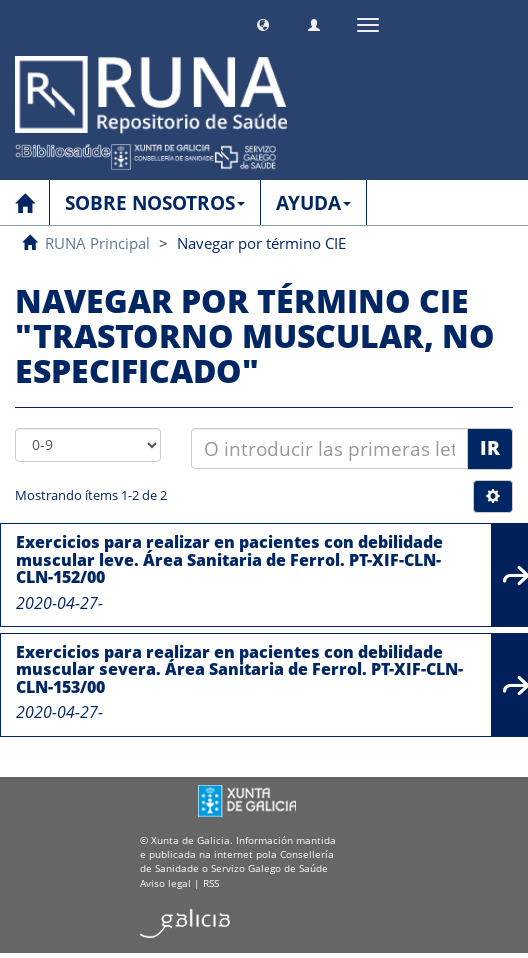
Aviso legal (165, 883)
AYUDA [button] (313, 203)
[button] (263, 22)
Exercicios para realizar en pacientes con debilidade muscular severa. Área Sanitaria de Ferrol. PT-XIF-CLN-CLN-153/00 (239, 669)
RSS (211, 883)
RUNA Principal (97, 243)
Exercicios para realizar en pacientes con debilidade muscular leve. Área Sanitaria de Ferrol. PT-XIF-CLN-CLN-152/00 (229, 559)
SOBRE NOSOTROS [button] (155, 203)
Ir (490, 448)
